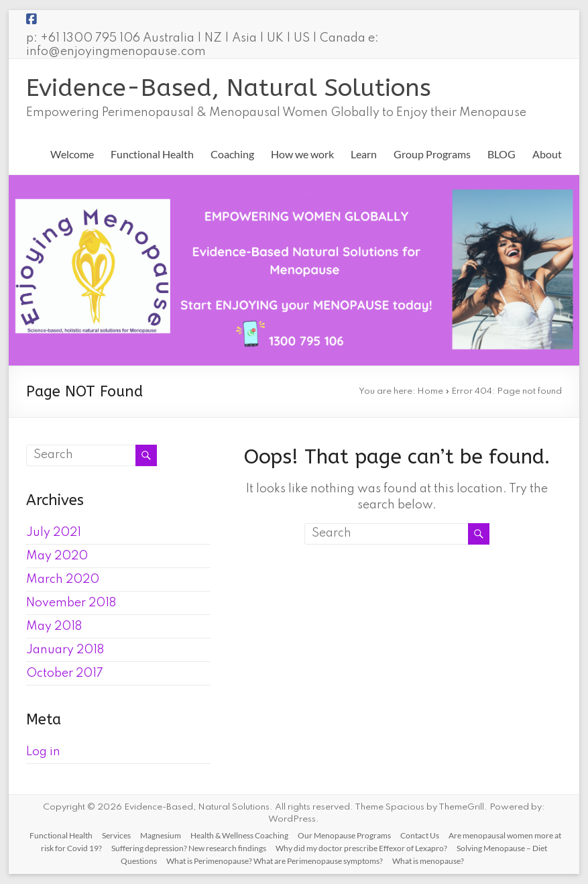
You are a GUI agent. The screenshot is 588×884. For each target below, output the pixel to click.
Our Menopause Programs (344, 835)
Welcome (72, 154)
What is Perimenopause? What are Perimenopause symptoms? (275, 861)
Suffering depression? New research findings (189, 848)
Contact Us (420, 835)
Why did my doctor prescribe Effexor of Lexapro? (361, 848)
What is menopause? (428, 861)
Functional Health (152, 154)
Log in (43, 752)
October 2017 (65, 673)
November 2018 (71, 603)
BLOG (502, 154)
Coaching (232, 154)
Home (430, 391)
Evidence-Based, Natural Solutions (229, 88)
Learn (364, 154)
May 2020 (57, 556)
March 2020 (63, 579)
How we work (302, 154)
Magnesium (161, 835)
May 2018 (54, 626)
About (547, 154)
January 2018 (65, 650)
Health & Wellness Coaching (239, 835)
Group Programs (432, 154)
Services (116, 835)
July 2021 (54, 533)
